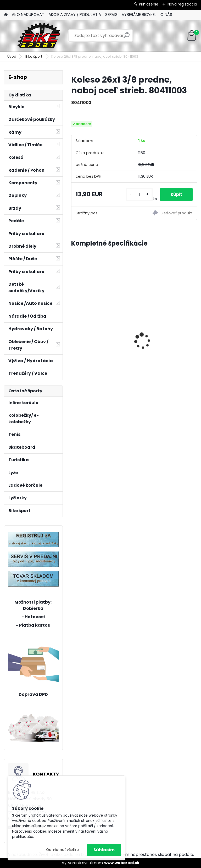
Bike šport (34, 56)
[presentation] (74, 332)
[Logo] (40, 36)
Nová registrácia (182, 4)
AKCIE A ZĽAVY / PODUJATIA (75, 15)
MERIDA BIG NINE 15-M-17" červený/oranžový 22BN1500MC (100, 324)
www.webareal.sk (122, 863)
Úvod (12, 56)
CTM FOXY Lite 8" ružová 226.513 (164, 320)
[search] (127, 37)
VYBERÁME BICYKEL (139, 15)
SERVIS (111, 15)
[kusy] (139, 195)
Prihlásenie (149, 4)
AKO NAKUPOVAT (28, 15)
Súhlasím (104, 850)
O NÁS (166, 15)
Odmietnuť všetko (62, 850)
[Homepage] (6, 15)
